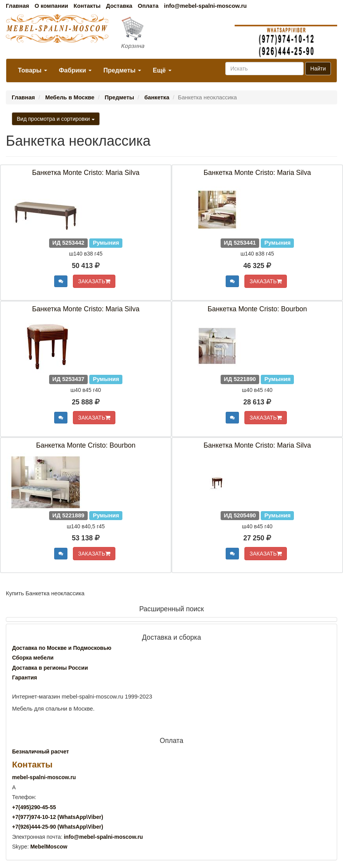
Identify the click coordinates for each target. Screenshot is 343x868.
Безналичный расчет (41, 752)
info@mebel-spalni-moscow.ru (205, 6)
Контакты (87, 6)
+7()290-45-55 (34, 807)
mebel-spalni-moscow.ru (44, 777)
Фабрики (75, 70)
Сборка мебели (33, 658)
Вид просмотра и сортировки (56, 119)
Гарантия (25, 677)
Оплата (148, 6)
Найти (318, 69)
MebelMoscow (49, 847)
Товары (33, 70)
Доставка (119, 6)
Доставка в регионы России (50, 668)
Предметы (122, 70)
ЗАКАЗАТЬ (94, 281)
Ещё (162, 70)
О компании (51, 6)
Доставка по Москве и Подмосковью (62, 648)
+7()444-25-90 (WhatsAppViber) (58, 827)
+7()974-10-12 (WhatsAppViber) (58, 817)
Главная (18, 6)
